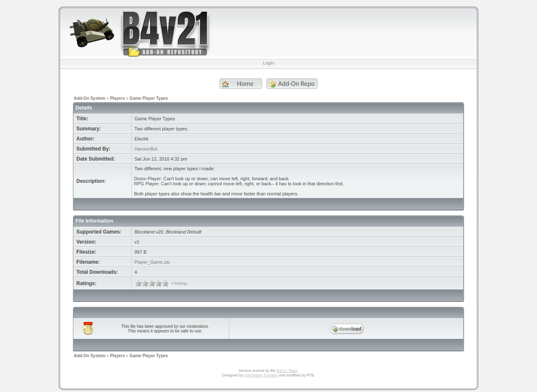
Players (117, 98)
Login (269, 63)
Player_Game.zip (152, 262)
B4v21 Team (287, 371)
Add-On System (90, 98)
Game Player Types (149, 98)
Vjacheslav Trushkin (261, 375)
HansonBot (146, 149)
